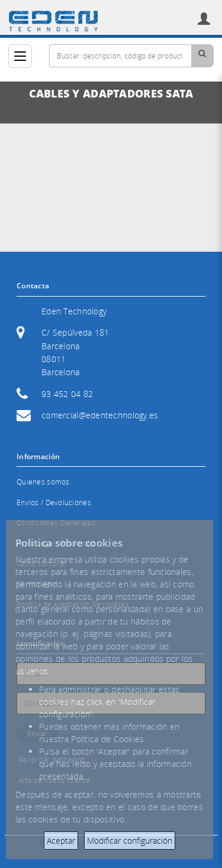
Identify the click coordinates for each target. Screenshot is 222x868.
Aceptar (61, 841)
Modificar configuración (130, 841)
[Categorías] (20, 56)
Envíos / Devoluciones (54, 503)
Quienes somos (43, 482)
